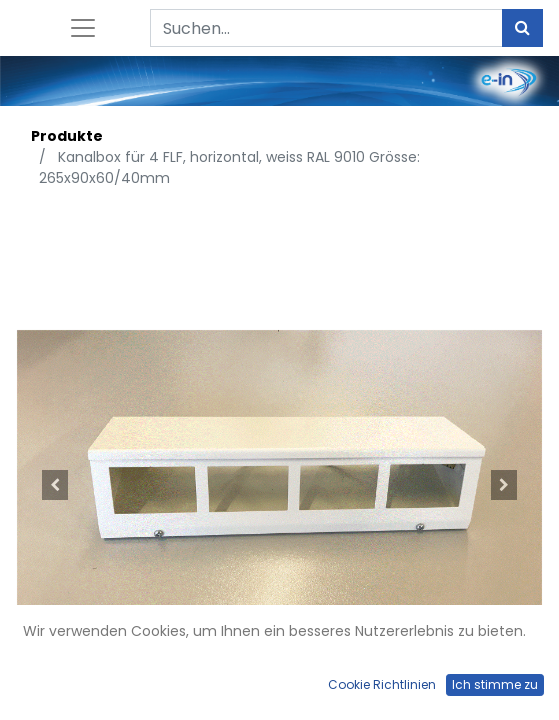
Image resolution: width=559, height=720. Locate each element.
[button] (54, 485)
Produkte (67, 136)
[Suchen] (522, 28)
